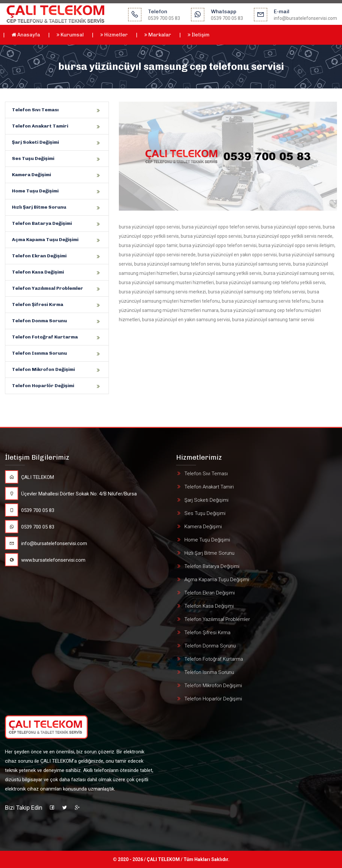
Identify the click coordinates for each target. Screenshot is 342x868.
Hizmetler (114, 35)
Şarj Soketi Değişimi (35, 142)
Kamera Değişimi (31, 175)
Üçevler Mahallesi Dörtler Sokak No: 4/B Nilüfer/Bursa (71, 494)
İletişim (199, 35)
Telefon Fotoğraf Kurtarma (45, 337)
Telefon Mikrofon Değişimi (43, 369)
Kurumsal (70, 35)
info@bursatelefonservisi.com (46, 543)
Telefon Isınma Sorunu (39, 353)
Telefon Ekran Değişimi (39, 256)
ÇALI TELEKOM (29, 477)
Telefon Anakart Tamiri (40, 126)
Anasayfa (26, 35)
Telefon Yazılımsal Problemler (48, 288)
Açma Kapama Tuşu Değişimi (45, 240)
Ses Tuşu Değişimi (33, 158)
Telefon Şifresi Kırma (38, 305)
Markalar (158, 35)
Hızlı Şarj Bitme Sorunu (39, 207)
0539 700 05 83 (30, 510)
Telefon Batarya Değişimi (42, 223)
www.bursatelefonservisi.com (45, 560)
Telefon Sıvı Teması (35, 110)
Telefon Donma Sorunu (39, 321)
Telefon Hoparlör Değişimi (43, 386)
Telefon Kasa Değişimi (38, 272)
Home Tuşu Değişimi (35, 191)
